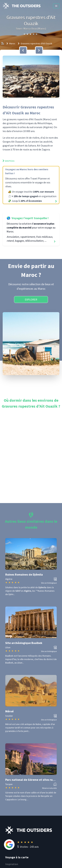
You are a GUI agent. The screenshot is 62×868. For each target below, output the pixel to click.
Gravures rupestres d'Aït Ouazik (36, 43)
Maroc (12, 43)
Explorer (31, 300)
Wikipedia (9, 161)
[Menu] (56, 6)
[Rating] (34, 845)
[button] (31, 77)
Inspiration (12, 864)
